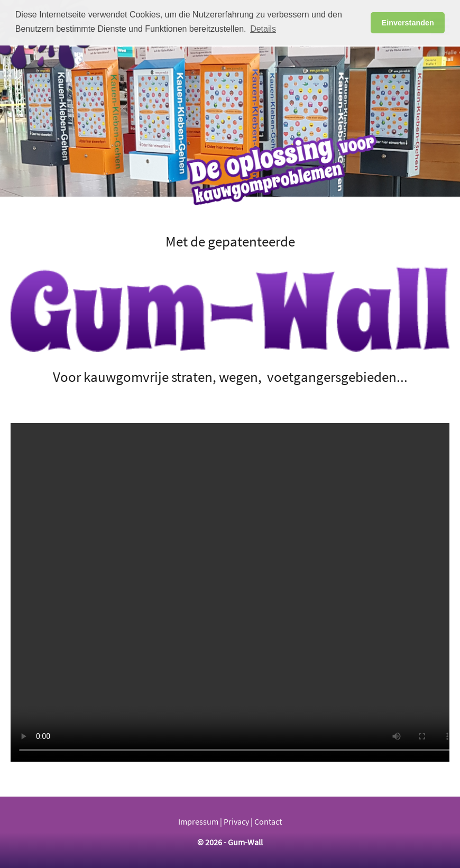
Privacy (236, 822)
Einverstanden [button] (408, 23)
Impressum (198, 822)
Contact (268, 822)
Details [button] (263, 29)
